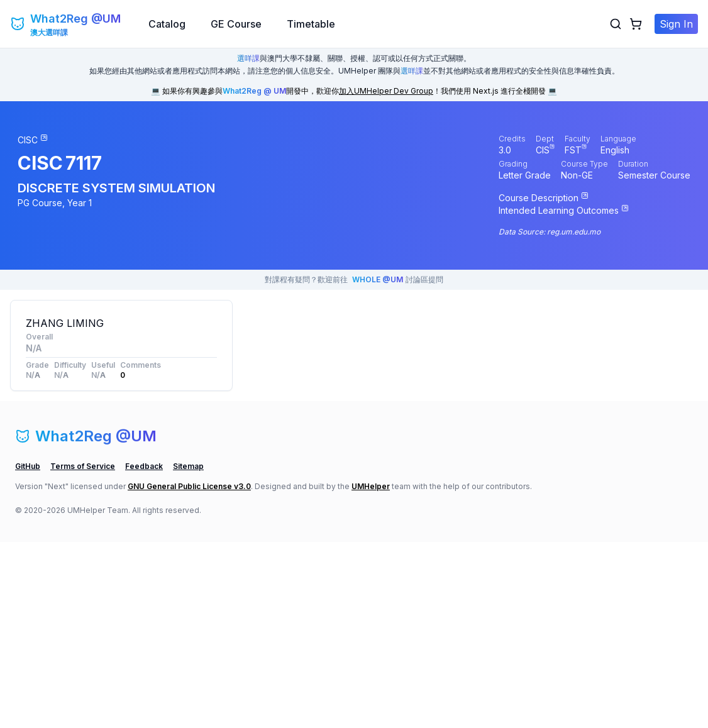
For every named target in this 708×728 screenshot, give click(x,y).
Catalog (167, 24)
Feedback (144, 652)
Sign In (676, 24)
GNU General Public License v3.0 (189, 672)
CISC (40, 163)
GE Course (236, 24)
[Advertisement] (121, 489)
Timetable (311, 24)
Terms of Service (83, 652)
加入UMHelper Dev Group (386, 91)
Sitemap (188, 652)
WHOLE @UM (378, 279)
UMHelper (371, 672)
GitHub (28, 652)
